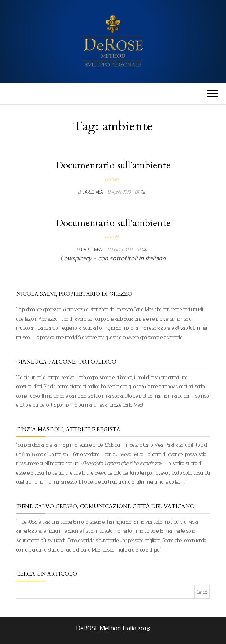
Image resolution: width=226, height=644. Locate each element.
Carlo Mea (94, 192)
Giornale (112, 179)
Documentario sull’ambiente (113, 165)
